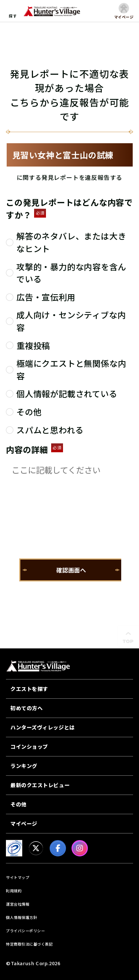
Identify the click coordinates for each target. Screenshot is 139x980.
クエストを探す (29, 689)
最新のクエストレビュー (40, 785)
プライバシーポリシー (25, 931)
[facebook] (58, 848)
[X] (36, 848)
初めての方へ (27, 708)
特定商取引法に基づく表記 (29, 944)
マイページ (24, 823)
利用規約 (14, 891)
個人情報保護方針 (21, 917)
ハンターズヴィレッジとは (43, 727)
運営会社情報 (18, 904)
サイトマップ (18, 877)
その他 (19, 804)
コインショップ (29, 746)
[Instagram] (80, 848)
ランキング (24, 766)
